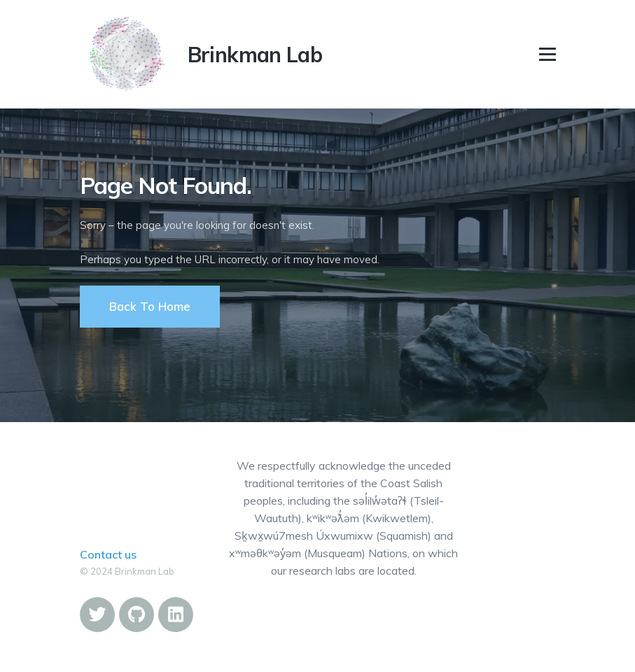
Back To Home (150, 306)
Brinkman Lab (255, 55)
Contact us (108, 554)
